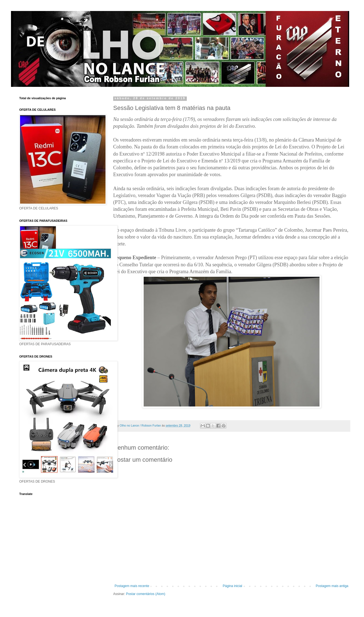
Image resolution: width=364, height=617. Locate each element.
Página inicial (233, 586)
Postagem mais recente (132, 586)
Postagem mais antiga (332, 586)
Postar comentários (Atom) (146, 594)
